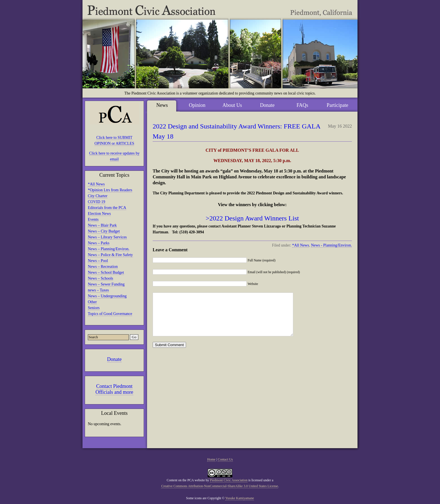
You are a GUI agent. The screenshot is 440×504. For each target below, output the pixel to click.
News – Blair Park (102, 225)
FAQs (302, 105)
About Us (232, 105)
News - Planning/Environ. (331, 245)
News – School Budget (106, 272)
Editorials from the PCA (107, 208)
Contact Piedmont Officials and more (114, 389)
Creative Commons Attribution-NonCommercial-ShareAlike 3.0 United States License (219, 486)
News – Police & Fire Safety (110, 255)
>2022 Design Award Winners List (252, 218)
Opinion (197, 105)
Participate (337, 105)
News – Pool (98, 261)
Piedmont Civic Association (229, 480)
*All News (96, 184)
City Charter (98, 196)
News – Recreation (103, 267)
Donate (114, 359)
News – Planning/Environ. (109, 249)
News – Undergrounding (107, 296)
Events (93, 219)
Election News (99, 214)
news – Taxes (98, 290)
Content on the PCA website (186, 480)
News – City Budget (104, 231)
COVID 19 (97, 202)
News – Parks (99, 243)
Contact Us (225, 459)
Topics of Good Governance (110, 314)
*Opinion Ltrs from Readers (110, 190)
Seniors (94, 308)
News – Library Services (107, 237)
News (162, 105)
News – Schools (100, 278)
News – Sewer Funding (106, 284)
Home (211, 459)
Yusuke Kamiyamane (240, 498)
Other (92, 302)
